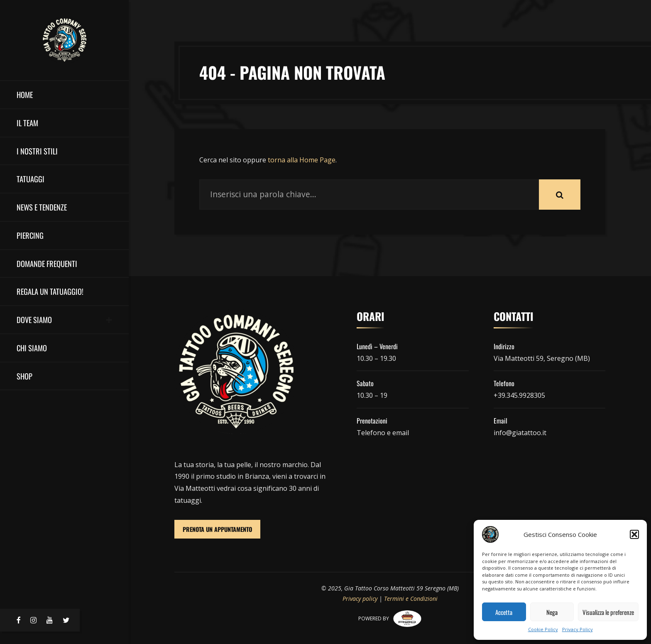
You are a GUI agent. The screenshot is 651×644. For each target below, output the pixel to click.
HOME (25, 94)
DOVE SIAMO (34, 320)
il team (27, 123)
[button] (634, 534)
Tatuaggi (31, 179)
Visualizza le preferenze (608, 612)
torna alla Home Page (302, 160)
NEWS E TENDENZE (42, 207)
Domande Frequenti (47, 263)
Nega (552, 612)
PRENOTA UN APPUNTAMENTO (217, 529)
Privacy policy (360, 599)
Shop (24, 376)
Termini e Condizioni (411, 599)
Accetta (504, 612)
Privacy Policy (578, 629)
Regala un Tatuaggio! (50, 291)
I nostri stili (37, 151)
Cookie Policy (543, 629)
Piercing (30, 235)
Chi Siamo (32, 348)
